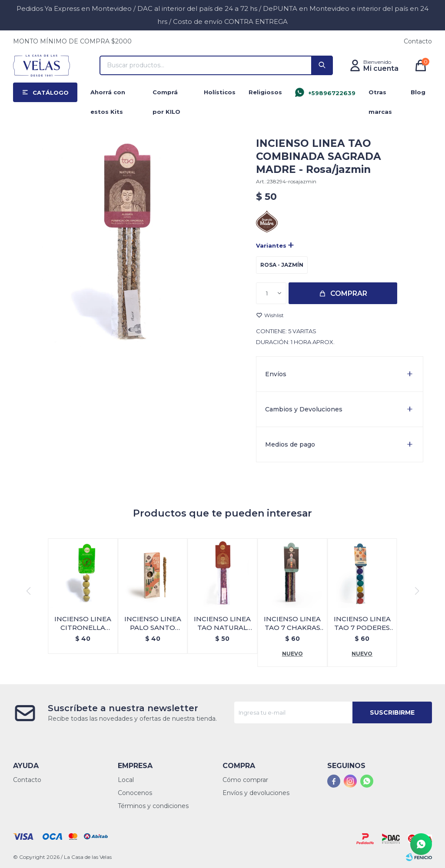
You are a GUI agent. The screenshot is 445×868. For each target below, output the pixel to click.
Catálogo (51, 93)
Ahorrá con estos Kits (108, 95)
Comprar (349, 293)
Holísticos (220, 92)
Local (126, 780)
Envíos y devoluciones (256, 793)
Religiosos (265, 92)
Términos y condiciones (153, 806)
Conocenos (135, 793)
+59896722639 (332, 93)
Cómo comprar (245, 780)
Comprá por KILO (166, 95)
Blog (418, 92)
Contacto (418, 41)
